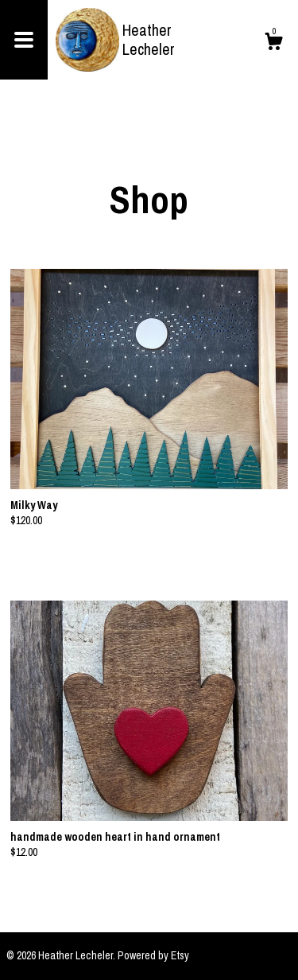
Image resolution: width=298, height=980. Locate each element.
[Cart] (273, 44)
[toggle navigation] (24, 40)
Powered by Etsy (153, 955)
